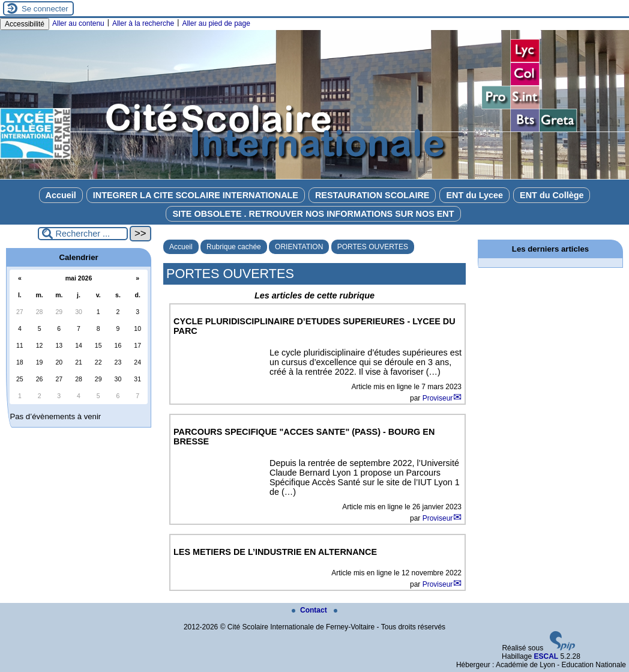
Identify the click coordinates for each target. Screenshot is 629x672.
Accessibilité (25, 24)
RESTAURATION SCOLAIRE (372, 195)
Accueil (61, 195)
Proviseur (438, 398)
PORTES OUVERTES (373, 247)
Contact (310, 610)
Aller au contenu (78, 23)
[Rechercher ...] (83, 234)
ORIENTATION (299, 247)
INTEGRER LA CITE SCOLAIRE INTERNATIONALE (196, 195)
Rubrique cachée (234, 247)
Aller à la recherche (143, 23)
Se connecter (45, 9)
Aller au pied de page (216, 23)
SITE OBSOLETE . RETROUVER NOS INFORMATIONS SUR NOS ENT (313, 214)
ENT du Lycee (474, 195)
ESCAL (546, 656)
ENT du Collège (552, 195)
